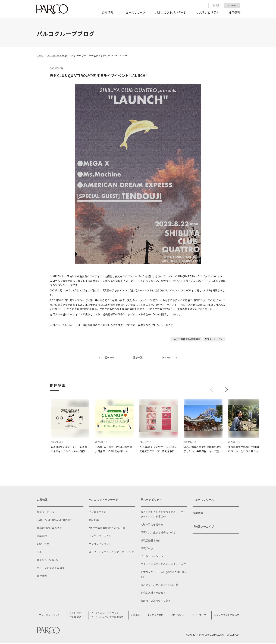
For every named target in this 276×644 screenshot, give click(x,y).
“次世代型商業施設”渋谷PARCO (107, 529)
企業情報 (107, 13)
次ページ (166, 358)
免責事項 (137, 616)
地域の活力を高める (152, 525)
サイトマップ (199, 616)
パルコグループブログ (59, 56)
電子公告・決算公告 (48, 561)
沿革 (39, 553)
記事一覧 (138, 358)
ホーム (40, 56)
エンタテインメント (100, 545)
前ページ (110, 358)
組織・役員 (43, 545)
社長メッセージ (46, 513)
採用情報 (234, 13)
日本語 (216, 5)
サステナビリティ (208, 13)
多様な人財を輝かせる (153, 594)
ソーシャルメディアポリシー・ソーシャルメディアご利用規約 (109, 616)
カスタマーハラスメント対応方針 (159, 586)
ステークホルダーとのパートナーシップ (163, 565)
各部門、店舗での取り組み (156, 601)
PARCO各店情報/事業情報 (184, 339)
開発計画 (94, 521)
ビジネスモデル (98, 513)
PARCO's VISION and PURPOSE (55, 521)
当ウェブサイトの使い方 (225, 616)
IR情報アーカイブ (204, 529)
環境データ (147, 549)
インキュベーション (100, 537)
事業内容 (42, 537)
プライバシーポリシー (52, 616)
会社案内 (42, 577)
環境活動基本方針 (151, 541)
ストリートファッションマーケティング (111, 553)
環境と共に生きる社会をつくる (158, 533)
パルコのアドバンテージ (171, 13)
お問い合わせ (178, 616)
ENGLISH (232, 5)
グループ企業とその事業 (51, 569)
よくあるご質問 (156, 616)
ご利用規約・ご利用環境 (78, 616)
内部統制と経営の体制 (49, 529)
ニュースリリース (134, 13)
